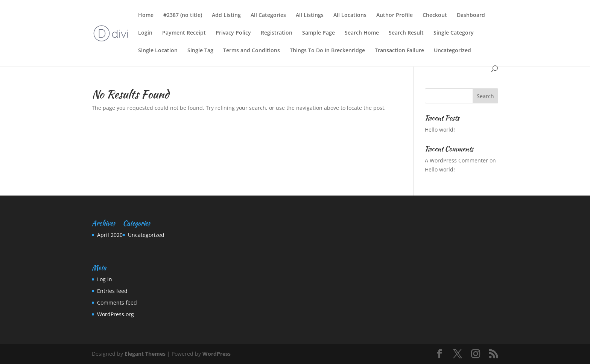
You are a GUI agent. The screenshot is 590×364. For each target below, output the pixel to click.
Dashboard (471, 15)
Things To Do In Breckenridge (327, 51)
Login (145, 33)
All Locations (350, 15)
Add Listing (226, 15)
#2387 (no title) (183, 15)
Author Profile (395, 15)
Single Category (454, 33)
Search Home (362, 33)
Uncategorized (452, 51)
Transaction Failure (399, 51)
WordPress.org (116, 314)
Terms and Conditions (252, 51)
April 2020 (110, 235)
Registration (277, 33)
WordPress (217, 354)
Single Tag (200, 51)
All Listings (310, 15)
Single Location (158, 51)
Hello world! (440, 130)
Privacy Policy (233, 33)
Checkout (435, 15)
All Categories (268, 15)
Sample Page (319, 33)
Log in (105, 279)
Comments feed (117, 303)
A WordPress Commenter (456, 160)
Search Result (406, 33)
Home (146, 15)
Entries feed (112, 291)
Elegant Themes (145, 354)
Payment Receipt (184, 33)
